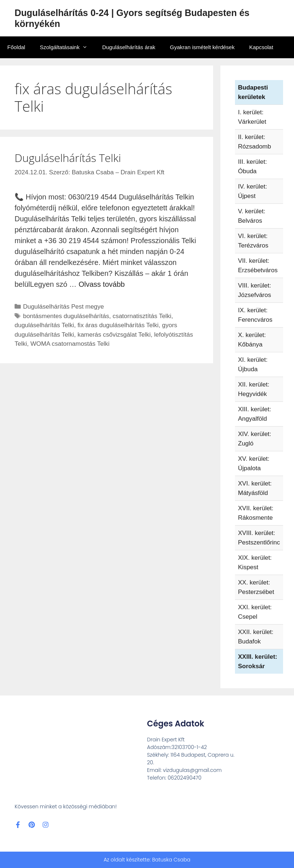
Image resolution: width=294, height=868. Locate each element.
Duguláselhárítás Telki (68, 158)
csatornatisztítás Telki (142, 316)
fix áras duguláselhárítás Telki (118, 325)
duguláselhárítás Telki (44, 325)
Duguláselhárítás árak (129, 47)
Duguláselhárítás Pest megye (63, 307)
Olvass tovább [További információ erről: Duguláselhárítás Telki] (102, 284)
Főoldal (16, 47)
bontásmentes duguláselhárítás (66, 316)
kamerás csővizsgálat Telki (114, 335)
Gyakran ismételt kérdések (202, 47)
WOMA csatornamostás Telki (70, 344)
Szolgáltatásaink (67, 47)
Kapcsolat (261, 47)
